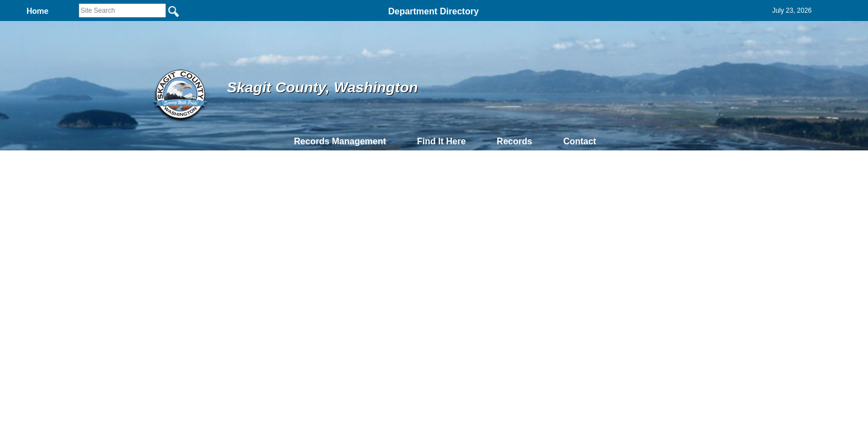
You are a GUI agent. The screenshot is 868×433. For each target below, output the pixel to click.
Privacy (430, 299)
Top (250, 299)
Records (514, 141)
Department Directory (433, 11)
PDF (24, 212)
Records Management (340, 141)
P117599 (332, 223)
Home (326, 299)
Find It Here (441, 141)
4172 (54, 258)
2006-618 (61, 223)
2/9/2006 (521, 223)
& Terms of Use (470, 299)
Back (283, 299)
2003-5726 (62, 236)
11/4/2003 (522, 236)
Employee (730, 212)
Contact (580, 141)
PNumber (337, 212)
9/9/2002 (521, 258)
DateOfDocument (538, 212)
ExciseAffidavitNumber (88, 212)
